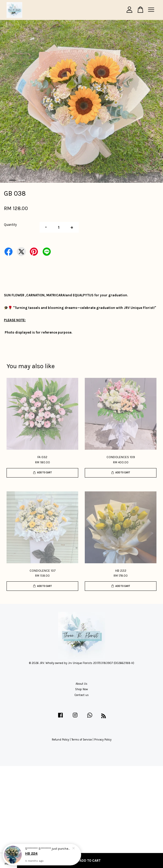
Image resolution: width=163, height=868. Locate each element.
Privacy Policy (103, 740)
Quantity (10, 225)
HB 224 (31, 853)
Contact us (82, 695)
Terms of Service (82, 740)
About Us (81, 684)
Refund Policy (60, 740)
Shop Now (81, 689)
